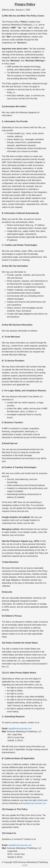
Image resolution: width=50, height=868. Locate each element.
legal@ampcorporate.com (20, 729)
